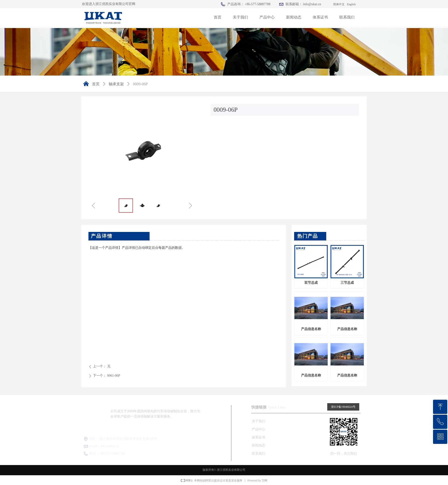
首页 (96, 84)
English (351, 4)
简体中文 (339, 4)
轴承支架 (116, 84)
